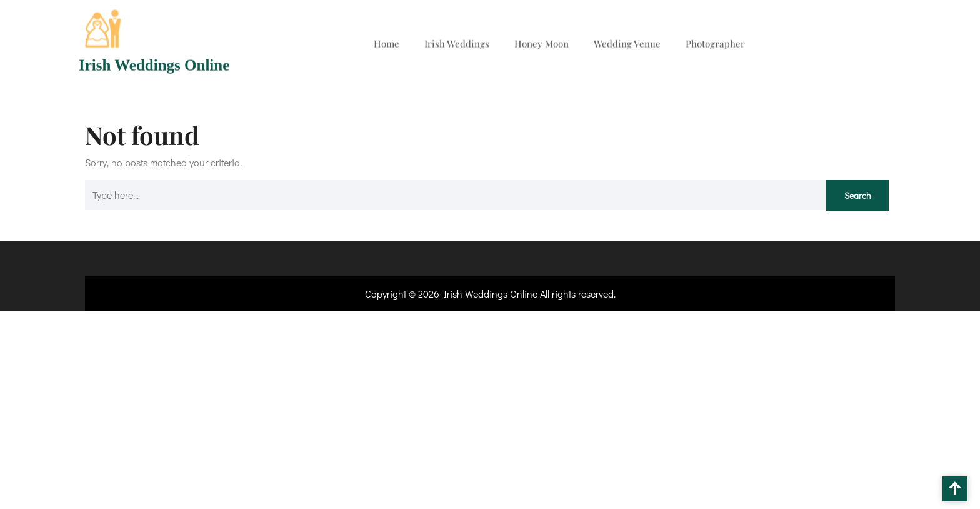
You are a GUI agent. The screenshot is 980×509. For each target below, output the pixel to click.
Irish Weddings (457, 41)
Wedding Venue (627, 41)
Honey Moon (542, 41)
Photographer (715, 41)
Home (387, 41)
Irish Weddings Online (154, 63)
